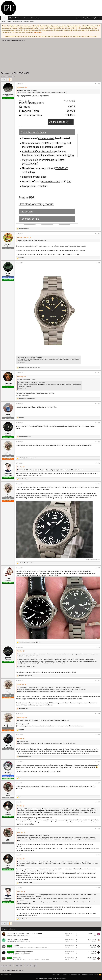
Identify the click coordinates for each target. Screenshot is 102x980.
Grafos (38, 18)
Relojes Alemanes (25, 935)
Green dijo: (21, 377)
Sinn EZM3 (17, 958)
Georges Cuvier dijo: (23, 237)
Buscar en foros (17, 21)
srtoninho (10, 942)
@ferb (77, 571)
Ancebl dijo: (21, 685)
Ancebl (94, 941)
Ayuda (96, 975)
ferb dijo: (20, 467)
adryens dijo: (21, 87)
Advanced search (28, 21)
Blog (11, 18)
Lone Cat (10, 954)
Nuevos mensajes (6, 21)
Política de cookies (87, 975)
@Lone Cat (37, 672)
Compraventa (28, 18)
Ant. (5, 80)
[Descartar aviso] (99, 26)
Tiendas (18, 18)
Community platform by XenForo (51, 978)
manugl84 (10, 935)
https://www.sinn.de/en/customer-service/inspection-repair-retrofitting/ (39, 909)
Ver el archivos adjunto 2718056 (27, 379)
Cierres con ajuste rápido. (24, 952)
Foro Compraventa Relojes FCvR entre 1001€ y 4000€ (35, 960)
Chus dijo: (20, 832)
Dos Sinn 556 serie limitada (17, 940)
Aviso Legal (64, 975)
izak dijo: (20, 806)
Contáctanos (56, 975)
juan (95, 935)
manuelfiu (10, 948)
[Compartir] (96, 84)
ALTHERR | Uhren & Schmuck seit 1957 (30, 357)
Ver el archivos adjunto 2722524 (27, 667)
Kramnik (9, 960)
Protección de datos (75, 975)
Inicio (4, 18)
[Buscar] (97, 18)
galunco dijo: (21, 717)
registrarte (38, 32)
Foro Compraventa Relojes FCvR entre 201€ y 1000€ (34, 948)
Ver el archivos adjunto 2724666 (63, 691)
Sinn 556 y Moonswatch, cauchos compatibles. (25, 933)
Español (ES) (6, 975)
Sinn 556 (16, 946)
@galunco (25, 724)
